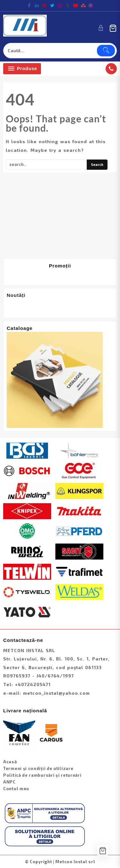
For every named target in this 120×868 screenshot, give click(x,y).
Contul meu (16, 789)
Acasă (10, 762)
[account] (101, 28)
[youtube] (76, 5)
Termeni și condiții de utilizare (38, 768)
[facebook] (29, 5)
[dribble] (91, 5)
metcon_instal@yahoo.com (56, 693)
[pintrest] (45, 5)
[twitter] (52, 5)
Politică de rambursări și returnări (42, 775)
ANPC (9, 782)
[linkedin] (37, 5)
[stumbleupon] (83, 5)
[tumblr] (68, 5)
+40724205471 (33, 684)
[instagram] (60, 5)
